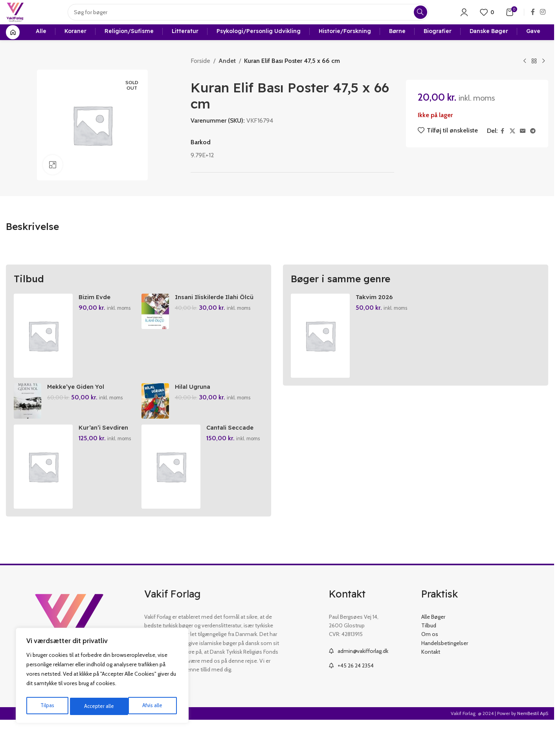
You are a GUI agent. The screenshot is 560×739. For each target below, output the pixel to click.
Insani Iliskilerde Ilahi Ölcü (218, 309)
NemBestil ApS (533, 730)
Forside (200, 73)
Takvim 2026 (375, 309)
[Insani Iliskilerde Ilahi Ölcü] (156, 324)
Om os (430, 651)
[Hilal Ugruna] (156, 416)
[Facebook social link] (533, 17)
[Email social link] (523, 144)
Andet (227, 73)
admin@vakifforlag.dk (363, 668)
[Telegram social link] (533, 144)
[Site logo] (20, 17)
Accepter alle (150, 706)
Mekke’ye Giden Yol (78, 401)
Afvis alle (94, 706)
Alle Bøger (433, 634)
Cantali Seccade (232, 445)
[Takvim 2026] (320, 348)
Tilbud (429, 642)
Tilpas (47, 706)
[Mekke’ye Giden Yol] (28, 416)
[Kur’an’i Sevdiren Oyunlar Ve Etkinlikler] (43, 483)
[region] (102, 677)
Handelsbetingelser (445, 660)
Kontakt (431, 669)
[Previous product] (525, 74)
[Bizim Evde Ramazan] (43, 348)
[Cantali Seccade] (172, 483)
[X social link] (512, 144)
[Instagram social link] (543, 17)
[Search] (253, 18)
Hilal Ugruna (195, 401)
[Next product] (543, 74)
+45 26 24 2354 (356, 683)
